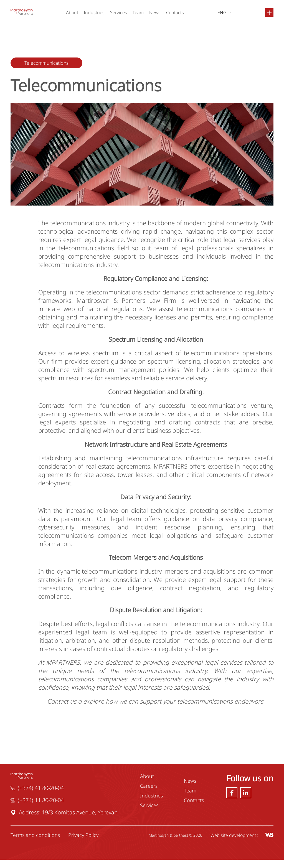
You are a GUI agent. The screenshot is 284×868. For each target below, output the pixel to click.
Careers (149, 794)
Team (138, 12)
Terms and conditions (36, 843)
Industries (94, 12)
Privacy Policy (84, 843)
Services (119, 12)
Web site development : (241, 843)
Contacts (175, 12)
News (155, 12)
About (72, 12)
